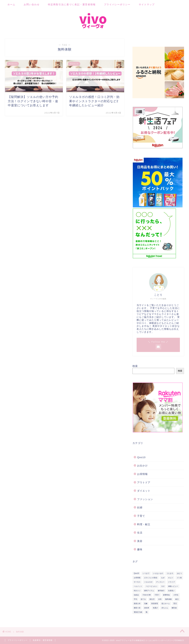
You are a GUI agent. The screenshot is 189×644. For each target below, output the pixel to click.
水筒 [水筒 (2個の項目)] (160, 599)
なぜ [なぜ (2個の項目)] (163, 578)
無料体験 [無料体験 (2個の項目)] (168, 599)
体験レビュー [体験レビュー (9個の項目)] (173, 586)
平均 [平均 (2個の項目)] (135, 599)
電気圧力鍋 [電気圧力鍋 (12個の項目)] (138, 612)
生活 (140, 533)
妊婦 (140, 507)
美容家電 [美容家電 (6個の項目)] (155, 604)
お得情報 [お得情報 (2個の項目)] (137, 578)
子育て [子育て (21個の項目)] (157, 595)
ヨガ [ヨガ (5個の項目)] (163, 586)
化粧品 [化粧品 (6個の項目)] (136, 595)
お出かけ (142, 466)
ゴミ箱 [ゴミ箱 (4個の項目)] (179, 578)
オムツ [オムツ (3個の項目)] (171, 578)
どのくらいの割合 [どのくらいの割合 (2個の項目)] (151, 578)
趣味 (140, 549)
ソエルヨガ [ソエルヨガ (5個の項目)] (148, 582)
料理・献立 (144, 524)
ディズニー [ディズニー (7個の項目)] (160, 582)
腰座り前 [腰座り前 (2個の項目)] (137, 608)
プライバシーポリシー (117, 4)
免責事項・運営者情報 (43, 640)
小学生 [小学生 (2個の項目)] (176, 595)
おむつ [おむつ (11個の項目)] (179, 573)
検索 (135, 366)
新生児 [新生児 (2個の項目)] (152, 599)
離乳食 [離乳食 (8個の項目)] (174, 608)
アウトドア (144, 482)
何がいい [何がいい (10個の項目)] (137, 591)
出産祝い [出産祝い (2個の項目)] (171, 591)
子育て (141, 516)
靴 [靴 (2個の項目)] (147, 612)
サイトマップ (147, 4)
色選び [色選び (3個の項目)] (155, 608)
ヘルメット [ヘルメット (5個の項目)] (138, 586)
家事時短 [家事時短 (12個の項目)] (166, 595)
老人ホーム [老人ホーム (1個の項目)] (166, 604)
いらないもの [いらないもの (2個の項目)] (158, 573)
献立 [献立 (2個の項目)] (177, 599)
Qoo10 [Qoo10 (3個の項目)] (136, 573)
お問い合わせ (32, 4)
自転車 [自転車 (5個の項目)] (147, 608)
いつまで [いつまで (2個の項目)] (146, 573)
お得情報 (142, 474)
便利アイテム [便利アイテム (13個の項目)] (149, 591)
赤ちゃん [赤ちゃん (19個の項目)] (165, 608)
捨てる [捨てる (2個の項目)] (143, 599)
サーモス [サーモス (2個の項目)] (137, 582)
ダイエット (144, 491)
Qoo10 (141, 457)
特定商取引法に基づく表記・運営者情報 (72, 4)
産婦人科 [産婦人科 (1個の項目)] (137, 604)
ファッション (145, 499)
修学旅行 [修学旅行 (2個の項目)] (161, 591)
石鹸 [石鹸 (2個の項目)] (146, 604)
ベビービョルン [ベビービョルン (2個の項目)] (152, 586)
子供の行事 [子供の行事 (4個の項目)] (147, 595)
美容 (140, 541)
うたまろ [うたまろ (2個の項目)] (170, 573)
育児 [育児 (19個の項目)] (175, 604)
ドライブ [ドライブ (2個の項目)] (171, 582)
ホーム (11, 4)
